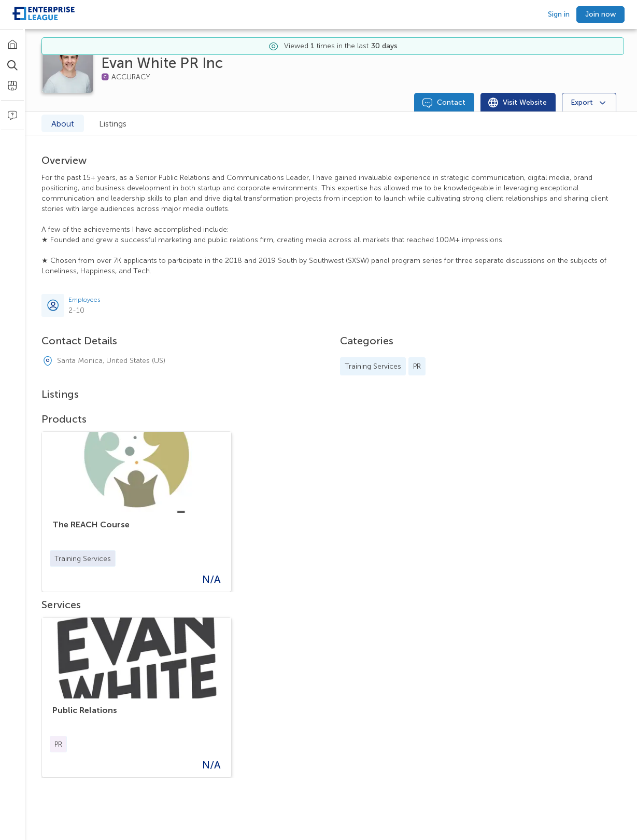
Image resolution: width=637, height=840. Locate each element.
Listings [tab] (113, 124)
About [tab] (63, 124)
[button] (83, 558)
